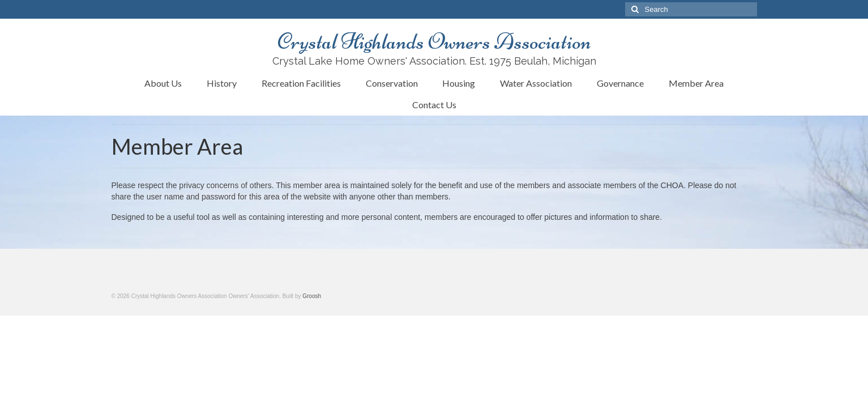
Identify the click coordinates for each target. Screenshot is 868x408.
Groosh (312, 296)
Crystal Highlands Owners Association (434, 41)
